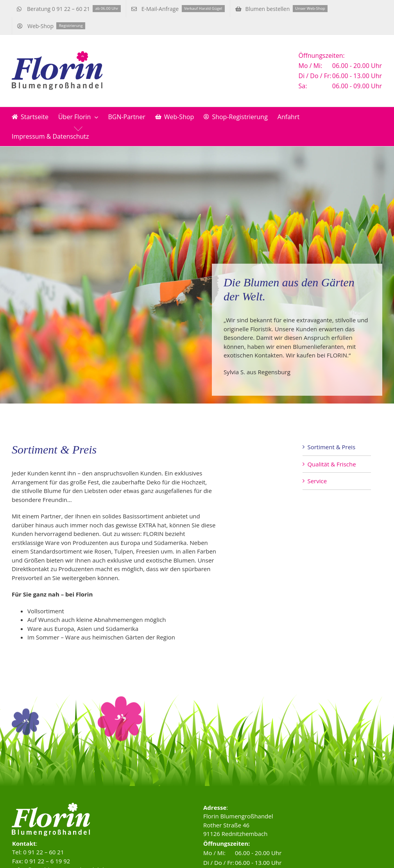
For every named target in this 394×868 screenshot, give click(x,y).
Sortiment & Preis (331, 447)
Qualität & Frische (331, 464)
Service (317, 481)
